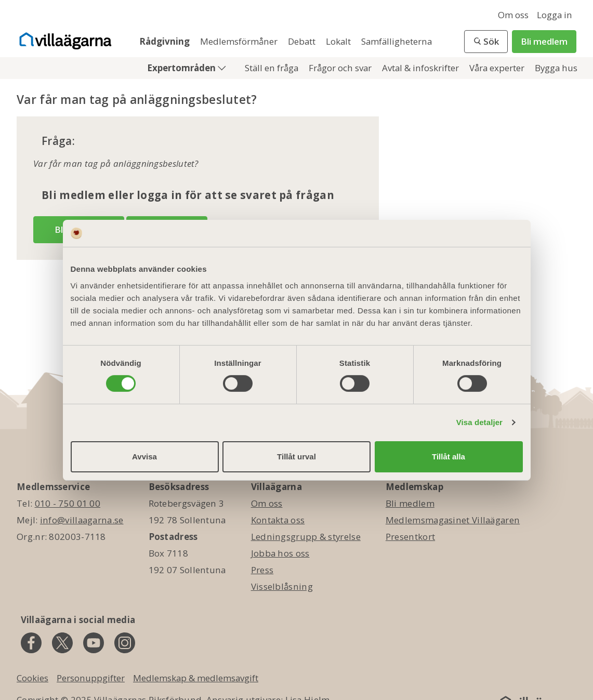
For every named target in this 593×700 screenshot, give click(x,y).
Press (262, 570)
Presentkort (410, 537)
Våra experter (498, 68)
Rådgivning (166, 41)
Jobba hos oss (280, 553)
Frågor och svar (341, 68)
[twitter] (62, 643)
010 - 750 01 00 (68, 503)
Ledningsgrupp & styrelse (306, 537)
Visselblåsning (282, 586)
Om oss (513, 15)
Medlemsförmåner (240, 41)
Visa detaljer (479, 422)
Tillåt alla (449, 457)
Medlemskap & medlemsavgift (196, 678)
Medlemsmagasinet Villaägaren (453, 520)
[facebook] (31, 643)
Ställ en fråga (273, 68)
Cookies (32, 678)
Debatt (303, 41)
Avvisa (144, 457)
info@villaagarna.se (82, 520)
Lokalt (339, 41)
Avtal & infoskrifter (421, 68)
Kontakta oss (278, 520)
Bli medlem (544, 41)
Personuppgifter (91, 678)
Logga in (555, 15)
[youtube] (94, 643)
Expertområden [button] (182, 68)
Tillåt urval (296, 457)
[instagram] (125, 643)
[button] (486, 42)
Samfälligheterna (397, 41)
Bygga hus (556, 68)
